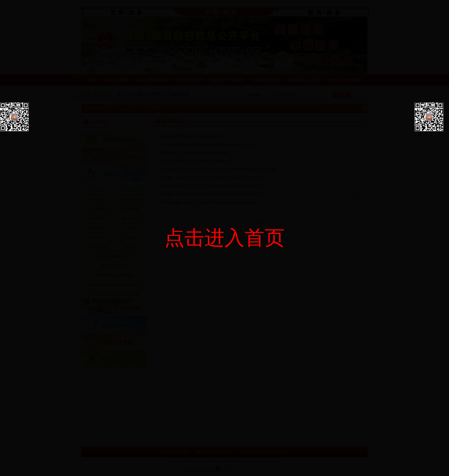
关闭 (3, 135)
